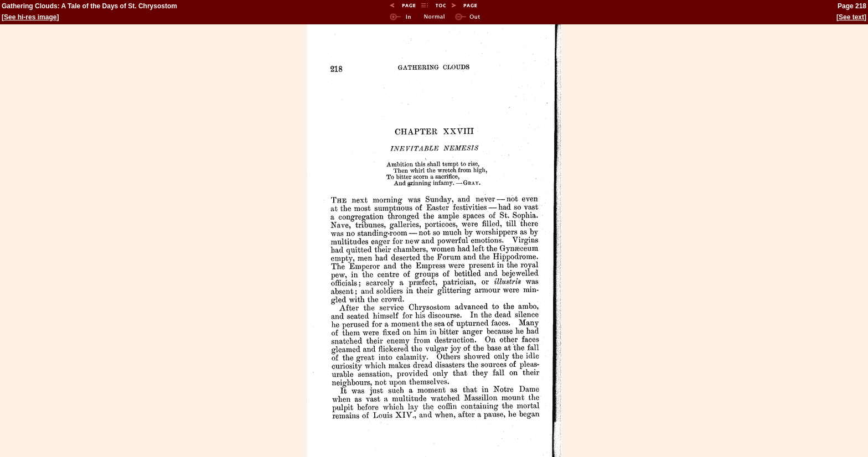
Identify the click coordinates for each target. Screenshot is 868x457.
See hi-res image (30, 17)
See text (851, 17)
